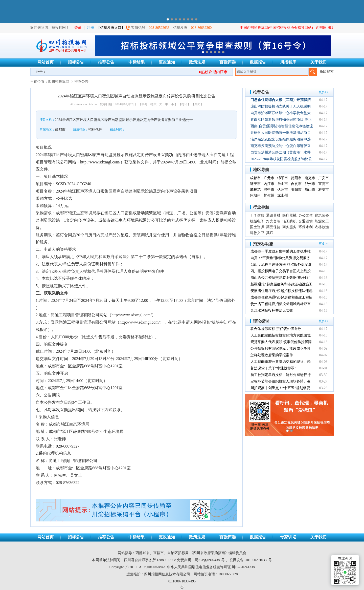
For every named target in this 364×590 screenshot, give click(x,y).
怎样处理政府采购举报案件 (272, 355)
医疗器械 (289, 215)
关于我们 (318, 62)
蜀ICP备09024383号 (210, 560)
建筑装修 (322, 215)
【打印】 (185, 104)
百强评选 (227, 62)
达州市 (283, 190)
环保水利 (306, 227)
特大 (153, 104)
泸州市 (310, 184)
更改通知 (167, 62)
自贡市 (296, 184)
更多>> (324, 92)
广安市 (324, 178)
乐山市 (283, 184)
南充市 (310, 178)
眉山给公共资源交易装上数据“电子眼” (280, 278)
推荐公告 (106, 62)
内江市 (269, 184)
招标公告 (76, 62)
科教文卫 (257, 233)
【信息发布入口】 (111, 28)
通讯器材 (273, 215)
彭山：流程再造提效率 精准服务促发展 (281, 265)
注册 (90, 28)
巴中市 (269, 190)
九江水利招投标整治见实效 (272, 311)
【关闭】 (197, 104)
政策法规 (197, 62)
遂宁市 (255, 184)
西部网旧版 (325, 28)
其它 (270, 233)
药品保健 (273, 227)
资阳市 (296, 190)
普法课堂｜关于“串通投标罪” (273, 368)
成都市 (255, 178)
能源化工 (322, 221)
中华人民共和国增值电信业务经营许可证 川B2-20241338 (211, 567)
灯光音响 (273, 221)
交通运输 (306, 221)
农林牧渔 (322, 227)
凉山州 (283, 195)
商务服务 (289, 227)
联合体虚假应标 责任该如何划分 (276, 329)
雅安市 (324, 190)
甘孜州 (269, 195)
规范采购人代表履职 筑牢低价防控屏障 (281, 342)
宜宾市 (324, 184)
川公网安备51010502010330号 (249, 560)
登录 (78, 28)
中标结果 (136, 62)
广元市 (269, 178)
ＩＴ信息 (257, 215)
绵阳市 (283, 178)
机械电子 (257, 221)
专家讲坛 (288, 537)
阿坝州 (255, 195)
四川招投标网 (59, 82)
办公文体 (306, 215)
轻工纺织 (289, 221)
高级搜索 (327, 71)
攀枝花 (255, 190)
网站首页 (45, 62)
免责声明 (184, 560)
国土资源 (257, 227)
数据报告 (258, 62)
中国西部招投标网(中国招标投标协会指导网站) (276, 28)
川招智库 (288, 62)
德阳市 (296, 178)
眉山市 (310, 190)
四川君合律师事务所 (140, 560)
